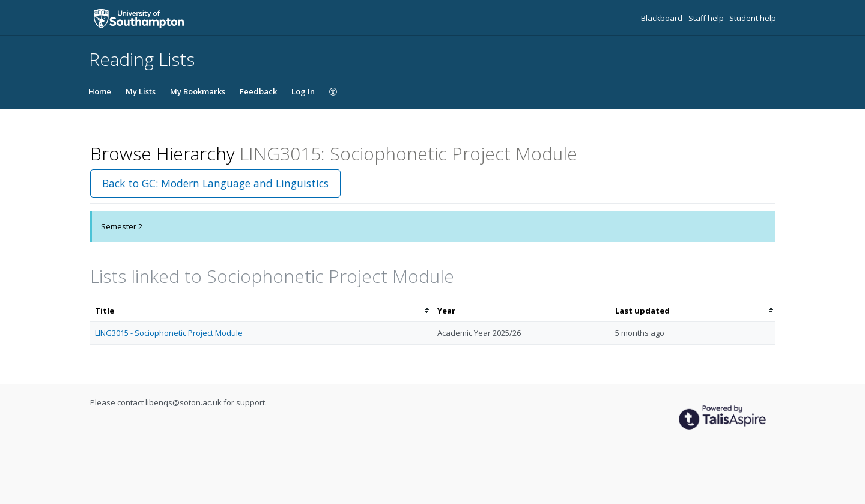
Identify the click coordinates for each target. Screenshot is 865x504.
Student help (753, 18)
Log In (303, 91)
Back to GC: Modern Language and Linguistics (215, 183)
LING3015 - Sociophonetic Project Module (169, 333)
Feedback (258, 91)
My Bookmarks (198, 91)
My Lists (141, 91)
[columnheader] (261, 311)
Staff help (707, 18)
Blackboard (663, 18)
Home (100, 91)
